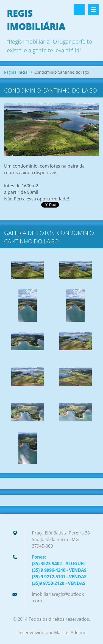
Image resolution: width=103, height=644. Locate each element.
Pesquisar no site (79, 10)
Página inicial (16, 72)
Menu (93, 10)
